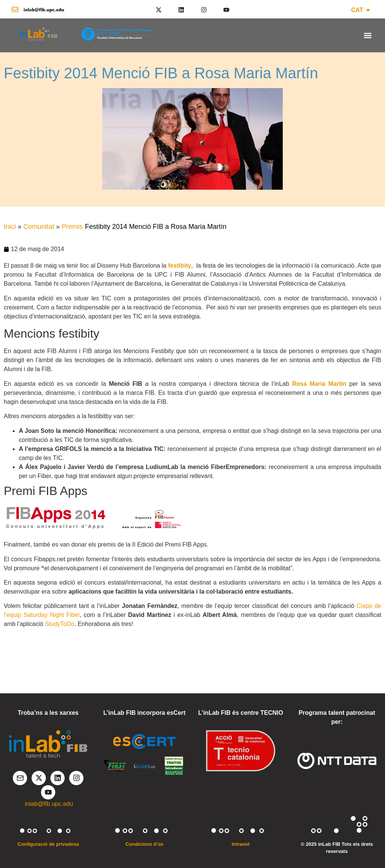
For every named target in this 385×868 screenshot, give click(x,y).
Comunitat (39, 227)
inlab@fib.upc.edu (49, 804)
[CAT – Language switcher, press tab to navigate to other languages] (361, 10)
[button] (368, 35)
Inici (10, 227)
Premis (72, 227)
